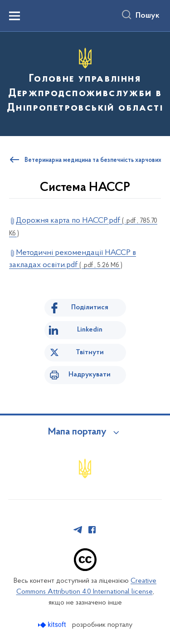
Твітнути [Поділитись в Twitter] (90, 352)
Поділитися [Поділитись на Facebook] (90, 307)
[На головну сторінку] (85, 83)
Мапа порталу (77, 432)
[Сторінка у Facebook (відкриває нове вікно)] (92, 530)
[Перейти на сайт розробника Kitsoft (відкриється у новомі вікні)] (53, 625)
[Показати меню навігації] (15, 16)
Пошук (148, 16)
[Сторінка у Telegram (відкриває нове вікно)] (78, 530)
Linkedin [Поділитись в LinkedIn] (90, 330)
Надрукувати (90, 375)
